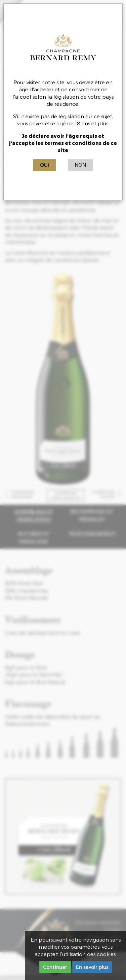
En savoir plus (92, 967)
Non (80, 165)
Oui (45, 165)
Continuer (55, 967)
